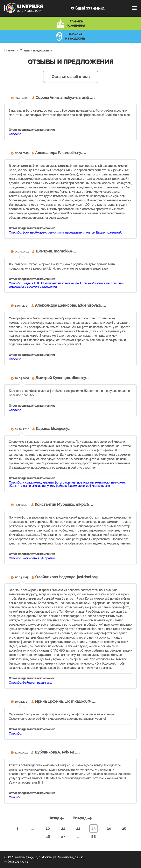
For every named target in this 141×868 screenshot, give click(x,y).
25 (124, 828)
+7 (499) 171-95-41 (88, 8)
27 (63, 837)
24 (109, 828)
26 (48, 837)
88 (93, 837)
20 (48, 828)
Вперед (83, 818)
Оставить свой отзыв (71, 77)
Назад (57, 818)
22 (78, 828)
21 (63, 828)
